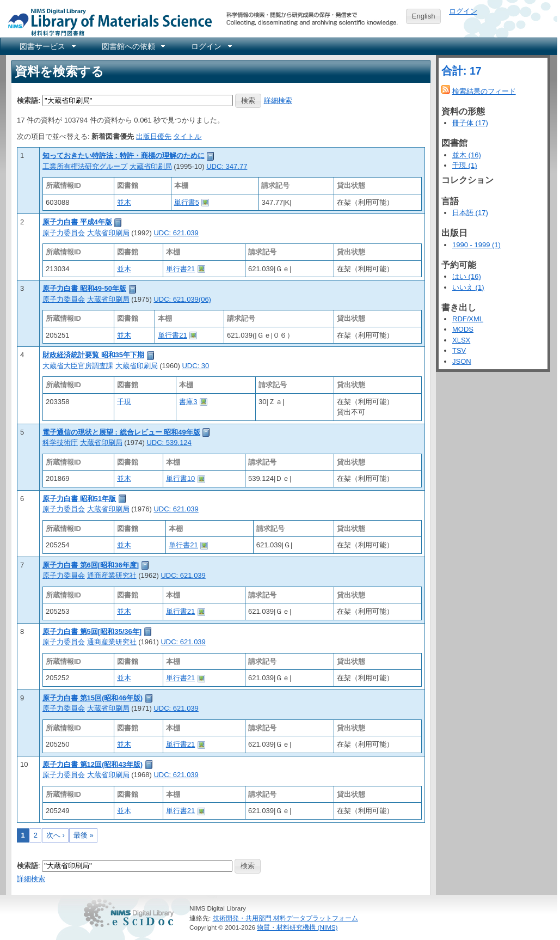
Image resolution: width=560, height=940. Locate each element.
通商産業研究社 (112, 575)
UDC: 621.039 (176, 233)
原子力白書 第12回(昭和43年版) (93, 764)
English (424, 16)
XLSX (461, 340)
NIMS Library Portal (107, 22)
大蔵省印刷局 (151, 166)
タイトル (187, 136)
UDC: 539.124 (169, 442)
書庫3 (188, 402)
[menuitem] (47, 46)
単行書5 (187, 202)
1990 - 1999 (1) (476, 245)
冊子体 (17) (470, 123)
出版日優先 (154, 136)
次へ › (56, 835)
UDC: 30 (195, 366)
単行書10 (180, 478)
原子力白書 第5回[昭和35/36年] (92, 631)
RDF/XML (468, 319)
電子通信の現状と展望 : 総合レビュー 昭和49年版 (121, 432)
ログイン (463, 11)
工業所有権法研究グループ (85, 166)
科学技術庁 (60, 442)
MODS (463, 329)
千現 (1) (465, 165)
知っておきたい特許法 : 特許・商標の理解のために (124, 155)
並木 (124, 202)
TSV (459, 350)
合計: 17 (461, 71)
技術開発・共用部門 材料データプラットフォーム (285, 918)
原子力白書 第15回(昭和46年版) (93, 698)
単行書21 (180, 269)
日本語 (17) (470, 213)
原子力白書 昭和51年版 (79, 499)
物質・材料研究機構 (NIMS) (297, 927)
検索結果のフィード (484, 91)
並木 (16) (467, 155)
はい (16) (467, 276)
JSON (462, 361)
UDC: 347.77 (227, 166)
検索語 (27, 866)
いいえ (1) (468, 287)
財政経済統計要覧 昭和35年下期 (93, 355)
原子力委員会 (64, 233)
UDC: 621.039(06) (182, 299)
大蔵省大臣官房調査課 (78, 366)
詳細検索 (278, 100)
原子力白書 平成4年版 (77, 222)
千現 (124, 402)
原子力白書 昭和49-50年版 (84, 288)
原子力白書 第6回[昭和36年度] (91, 565)
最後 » (84, 835)
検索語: (29, 100)
